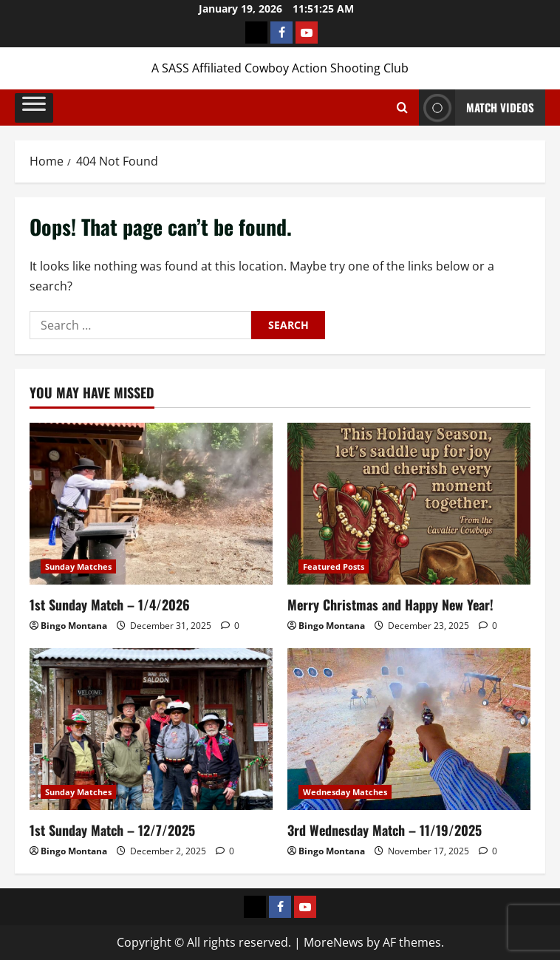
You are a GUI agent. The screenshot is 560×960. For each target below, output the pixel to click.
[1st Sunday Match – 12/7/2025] (151, 729)
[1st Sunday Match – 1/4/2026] (151, 504)
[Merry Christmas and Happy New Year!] (409, 504)
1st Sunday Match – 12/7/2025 (112, 830)
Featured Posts (334, 566)
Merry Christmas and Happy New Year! (390, 605)
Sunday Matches (78, 566)
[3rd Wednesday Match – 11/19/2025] (409, 729)
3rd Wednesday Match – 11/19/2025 (385, 830)
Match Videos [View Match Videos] (477, 108)
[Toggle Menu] (34, 107)
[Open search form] (402, 108)
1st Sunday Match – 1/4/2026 (110, 605)
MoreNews (334, 942)
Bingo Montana (74, 626)
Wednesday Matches (345, 792)
